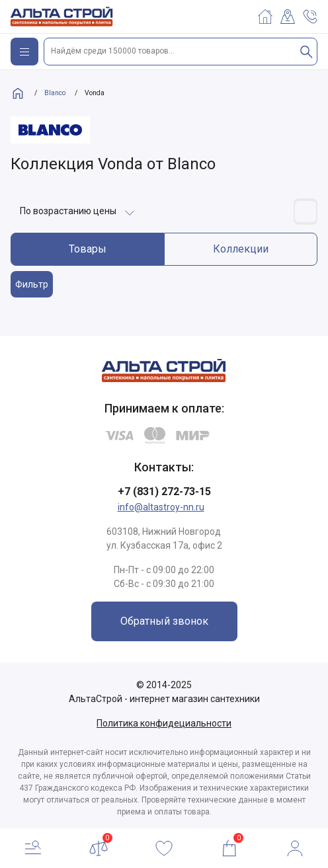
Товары (88, 249)
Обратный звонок (164, 621)
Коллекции (241, 249)
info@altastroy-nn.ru (161, 507)
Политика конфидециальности (164, 723)
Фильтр (32, 284)
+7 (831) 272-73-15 (164, 492)
